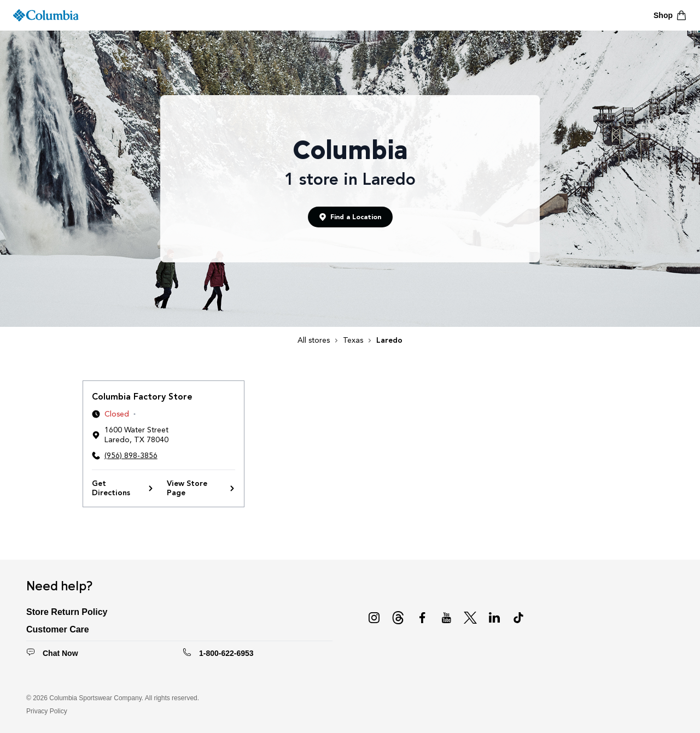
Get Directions (123, 488)
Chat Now (60, 653)
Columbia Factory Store (142, 397)
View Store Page (201, 488)
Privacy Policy (47, 711)
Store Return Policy (67, 612)
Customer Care (58, 629)
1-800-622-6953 (226, 653)
